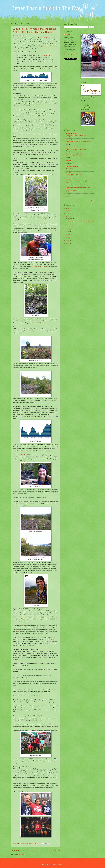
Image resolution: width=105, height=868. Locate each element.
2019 (68, 208)
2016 (68, 216)
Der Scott (69, 179)
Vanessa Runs (70, 140)
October (70, 219)
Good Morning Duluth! (72, 162)
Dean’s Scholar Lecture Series (74, 175)
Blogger (60, 864)
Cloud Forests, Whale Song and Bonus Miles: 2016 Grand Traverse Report (35, 30)
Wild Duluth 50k (26, 455)
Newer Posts (16, 850)
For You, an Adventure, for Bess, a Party (76, 149)
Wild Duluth (46, 38)
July (69, 229)
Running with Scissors (72, 167)
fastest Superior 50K (39, 266)
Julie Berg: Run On (72, 134)
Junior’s (68, 196)
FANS (17, 631)
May (69, 232)
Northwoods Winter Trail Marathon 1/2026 (77, 135)
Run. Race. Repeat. (71, 148)
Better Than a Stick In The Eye (46, 8)
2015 (68, 238)
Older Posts (56, 850)
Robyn (68, 35)
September (71, 226)
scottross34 (69, 195)
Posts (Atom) (21, 854)
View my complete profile (71, 54)
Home (36, 850)
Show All (92, 200)
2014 (68, 241)
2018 (68, 211)
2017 (68, 214)
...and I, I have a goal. (71, 190)
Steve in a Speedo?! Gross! (73, 154)
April (69, 234)
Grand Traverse (48, 55)
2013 (68, 243)
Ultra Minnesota (71, 173)
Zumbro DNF (37, 323)
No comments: (33, 843)
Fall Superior (25, 617)
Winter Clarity (70, 168)
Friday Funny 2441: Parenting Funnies (76, 156)
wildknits (69, 160)
